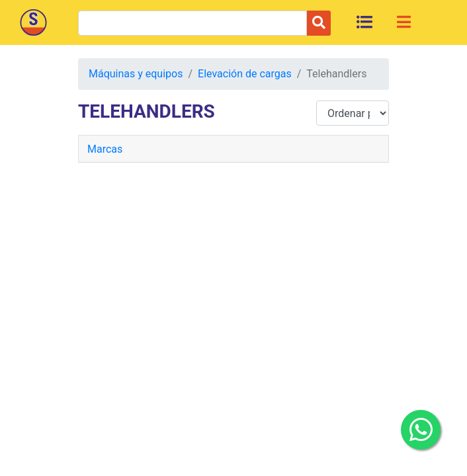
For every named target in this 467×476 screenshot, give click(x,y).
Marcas (105, 149)
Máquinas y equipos (136, 74)
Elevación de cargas (245, 74)
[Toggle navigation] (404, 22)
